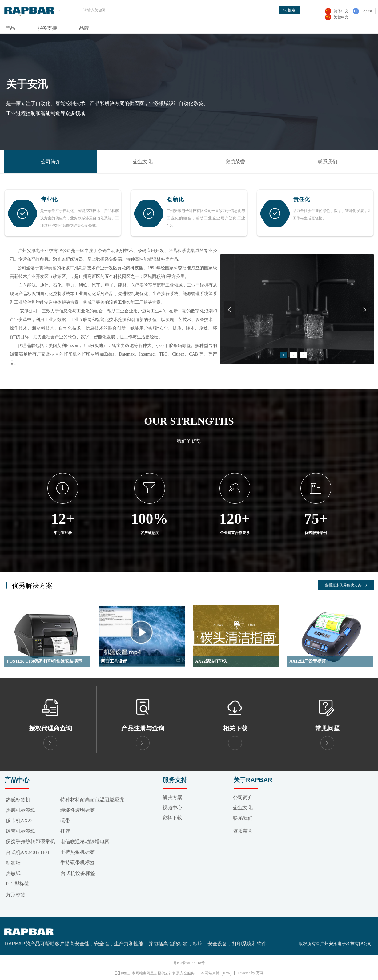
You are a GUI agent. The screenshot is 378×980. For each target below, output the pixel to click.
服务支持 (47, 28)
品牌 (84, 28)
